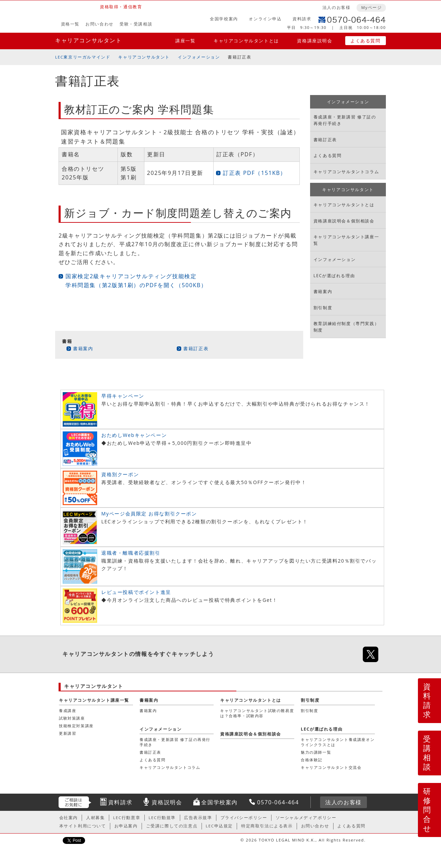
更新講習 (68, 733)
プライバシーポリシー (244, 818)
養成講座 (68, 710)
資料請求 (302, 19)
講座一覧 (185, 41)
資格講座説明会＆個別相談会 (344, 221)
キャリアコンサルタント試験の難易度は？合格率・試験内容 (257, 713)
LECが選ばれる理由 (334, 276)
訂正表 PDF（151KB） (255, 173)
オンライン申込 (265, 19)
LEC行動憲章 (127, 818)
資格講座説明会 (315, 41)
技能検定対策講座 (76, 726)
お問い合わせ (100, 24)
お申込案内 (126, 826)
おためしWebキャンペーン (134, 435)
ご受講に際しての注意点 (172, 826)
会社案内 (69, 818)
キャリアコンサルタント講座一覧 (346, 240)
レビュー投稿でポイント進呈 (136, 592)
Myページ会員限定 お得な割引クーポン (149, 514)
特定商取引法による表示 (267, 826)
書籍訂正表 (196, 348)
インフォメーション (199, 57)
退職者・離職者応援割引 (131, 553)
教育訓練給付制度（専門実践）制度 (346, 327)
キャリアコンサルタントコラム (346, 172)
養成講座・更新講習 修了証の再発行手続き (345, 120)
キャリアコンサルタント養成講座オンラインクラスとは (338, 742)
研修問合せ (427, 810)
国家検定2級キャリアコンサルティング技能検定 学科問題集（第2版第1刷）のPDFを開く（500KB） (136, 281)
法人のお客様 (337, 7)
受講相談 (427, 753)
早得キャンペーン (123, 396)
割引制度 (323, 308)
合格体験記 (312, 760)
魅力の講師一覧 (316, 752)
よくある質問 (366, 41)
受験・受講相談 (136, 24)
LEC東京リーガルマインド (83, 57)
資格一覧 (70, 24)
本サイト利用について (83, 826)
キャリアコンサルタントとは (246, 41)
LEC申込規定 (219, 826)
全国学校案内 (224, 19)
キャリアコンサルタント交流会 (331, 767)
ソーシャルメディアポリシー (306, 818)
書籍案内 (83, 348)
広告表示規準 (198, 818)
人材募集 (95, 818)
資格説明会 (167, 802)
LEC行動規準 (162, 818)
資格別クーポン (120, 474)
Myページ (371, 7)
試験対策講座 (72, 718)
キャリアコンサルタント (89, 40)
